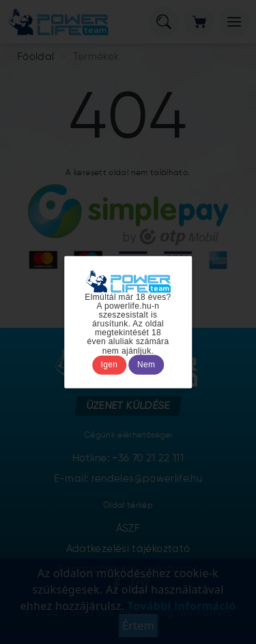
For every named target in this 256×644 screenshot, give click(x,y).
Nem (146, 365)
